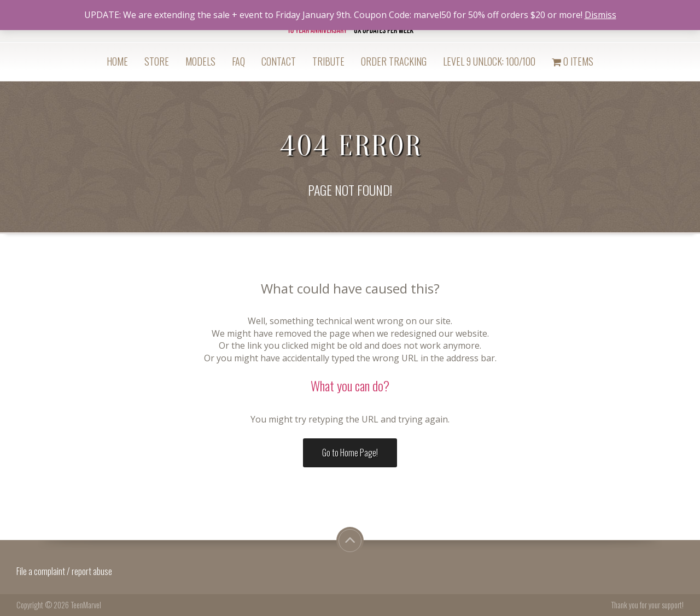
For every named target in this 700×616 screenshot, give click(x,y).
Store (157, 61)
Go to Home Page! (350, 453)
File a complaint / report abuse (65, 571)
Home (117, 61)
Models (200, 61)
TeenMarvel (86, 605)
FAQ (238, 61)
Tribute (328, 61)
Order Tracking (394, 61)
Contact (279, 61)
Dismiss (600, 15)
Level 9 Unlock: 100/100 (489, 61)
